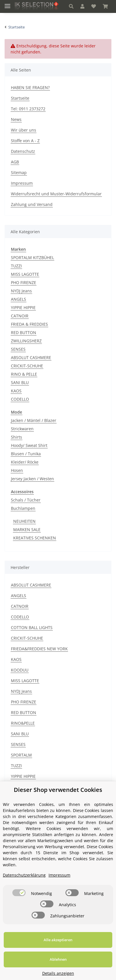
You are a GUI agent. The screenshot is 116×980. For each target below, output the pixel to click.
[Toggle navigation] (7, 4)
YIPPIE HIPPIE (23, 307)
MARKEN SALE (27, 529)
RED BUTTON (24, 332)
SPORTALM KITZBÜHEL (32, 257)
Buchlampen (23, 508)
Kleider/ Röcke (25, 462)
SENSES (18, 349)
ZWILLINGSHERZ (26, 341)
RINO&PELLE (23, 723)
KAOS (16, 391)
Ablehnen (58, 959)
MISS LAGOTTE (25, 274)
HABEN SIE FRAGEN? (30, 87)
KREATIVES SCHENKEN (35, 538)
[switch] (19, 893)
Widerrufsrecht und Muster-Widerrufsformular (56, 194)
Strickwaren (22, 429)
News (16, 119)
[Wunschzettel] (94, 6)
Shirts (17, 437)
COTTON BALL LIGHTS (32, 627)
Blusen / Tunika (26, 454)
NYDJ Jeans (21, 291)
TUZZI (16, 266)
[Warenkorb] (105, 6)
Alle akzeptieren (58, 940)
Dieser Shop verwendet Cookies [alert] (58, 790)
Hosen (17, 470)
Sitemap (19, 172)
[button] (71, 6)
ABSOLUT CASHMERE (31, 357)
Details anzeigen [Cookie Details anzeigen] (58, 973)
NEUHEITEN (24, 521)
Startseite (20, 98)
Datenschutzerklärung (24, 875)
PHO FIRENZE (24, 282)
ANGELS (19, 299)
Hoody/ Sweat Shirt (29, 445)
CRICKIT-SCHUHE (27, 366)
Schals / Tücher (26, 500)
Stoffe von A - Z (25, 141)
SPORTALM (21, 755)
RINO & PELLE (24, 374)
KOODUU (20, 670)
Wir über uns (24, 130)
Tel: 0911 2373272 (28, 109)
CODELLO (20, 399)
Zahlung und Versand (32, 204)
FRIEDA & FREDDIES (29, 324)
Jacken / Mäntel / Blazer (34, 420)
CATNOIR (20, 316)
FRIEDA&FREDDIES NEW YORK (39, 649)
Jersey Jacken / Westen (32, 479)
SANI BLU (20, 382)
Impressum (22, 183)
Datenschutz (23, 151)
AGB (15, 162)
